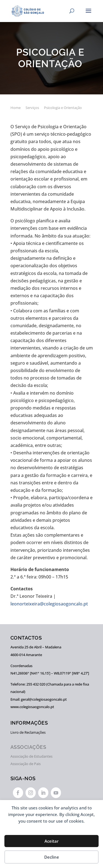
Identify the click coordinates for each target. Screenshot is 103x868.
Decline (52, 857)
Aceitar (51, 841)
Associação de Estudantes (31, 756)
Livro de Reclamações (28, 732)
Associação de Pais (26, 764)
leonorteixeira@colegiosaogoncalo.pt (49, 604)
